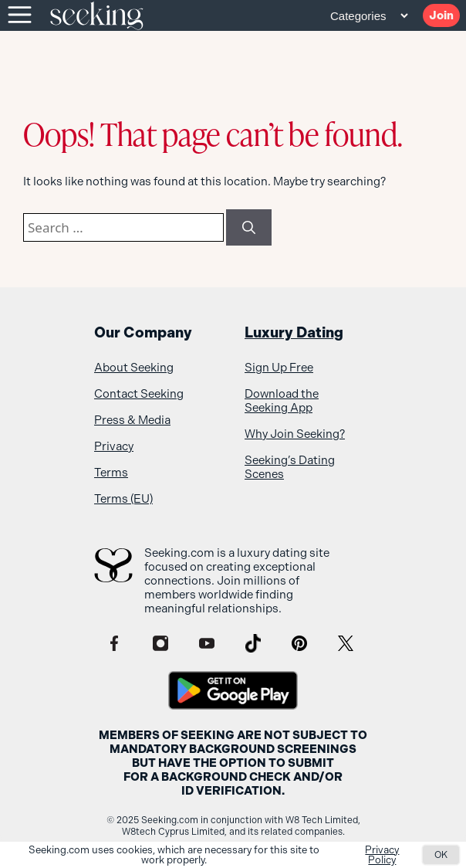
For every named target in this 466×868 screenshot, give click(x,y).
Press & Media (132, 420)
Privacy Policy (382, 855)
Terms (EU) (123, 499)
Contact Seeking (139, 394)
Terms (111, 473)
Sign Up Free (279, 368)
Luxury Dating (294, 332)
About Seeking (134, 368)
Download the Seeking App (282, 401)
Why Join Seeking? (295, 434)
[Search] (249, 228)
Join (441, 15)
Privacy (114, 446)
